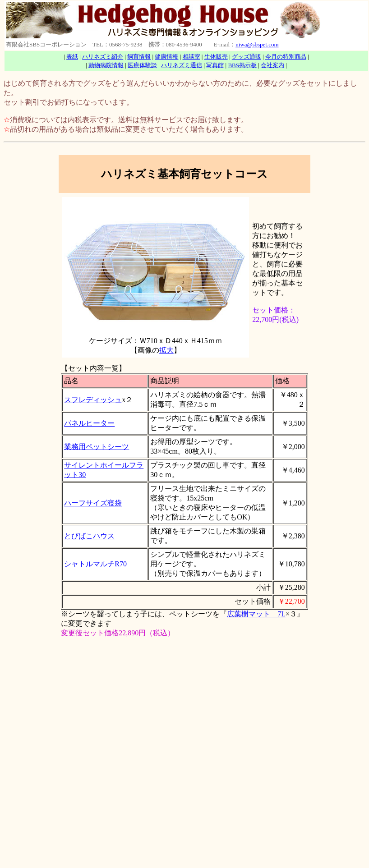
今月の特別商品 (286, 57)
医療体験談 (142, 65)
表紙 (72, 57)
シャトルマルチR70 (95, 564)
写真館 (215, 65)
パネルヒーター (89, 423)
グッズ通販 (247, 57)
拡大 (166, 350)
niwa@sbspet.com (257, 44)
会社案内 (272, 65)
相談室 (191, 57)
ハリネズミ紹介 (103, 57)
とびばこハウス (89, 536)
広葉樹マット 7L (256, 614)
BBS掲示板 (242, 65)
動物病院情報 (106, 65)
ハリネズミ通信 (182, 65)
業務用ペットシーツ (97, 447)
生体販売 (216, 57)
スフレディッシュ (93, 400)
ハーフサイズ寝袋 (93, 503)
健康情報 (166, 57)
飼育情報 (139, 57)
